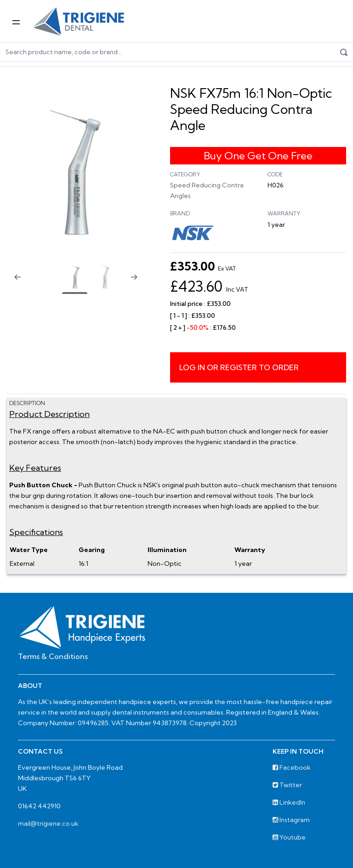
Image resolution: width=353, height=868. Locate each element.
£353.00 (203, 267)
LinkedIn (289, 802)
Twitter (287, 785)
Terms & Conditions (53, 656)
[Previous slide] (11, 283)
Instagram (291, 820)
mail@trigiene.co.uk (48, 823)
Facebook (292, 767)
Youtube (289, 837)
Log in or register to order (239, 367)
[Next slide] (138, 283)
